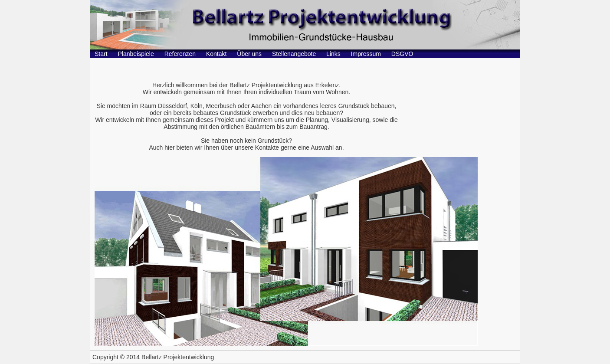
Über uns (249, 54)
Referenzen (180, 54)
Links (333, 54)
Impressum (366, 54)
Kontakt (216, 54)
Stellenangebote (294, 54)
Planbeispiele (136, 54)
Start (101, 54)
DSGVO (402, 54)
